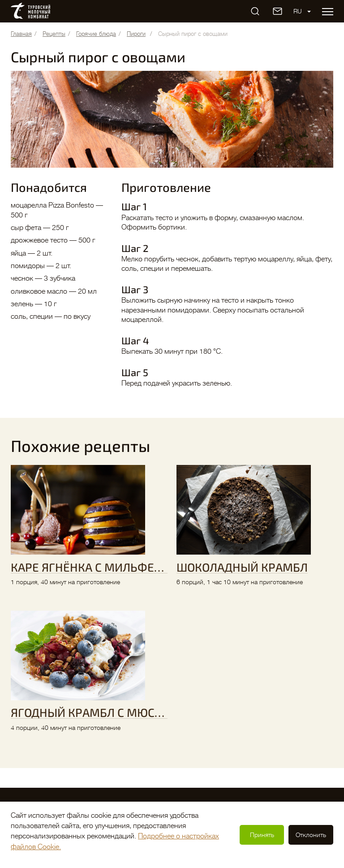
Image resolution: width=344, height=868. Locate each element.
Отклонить (311, 835)
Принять (262, 835)
